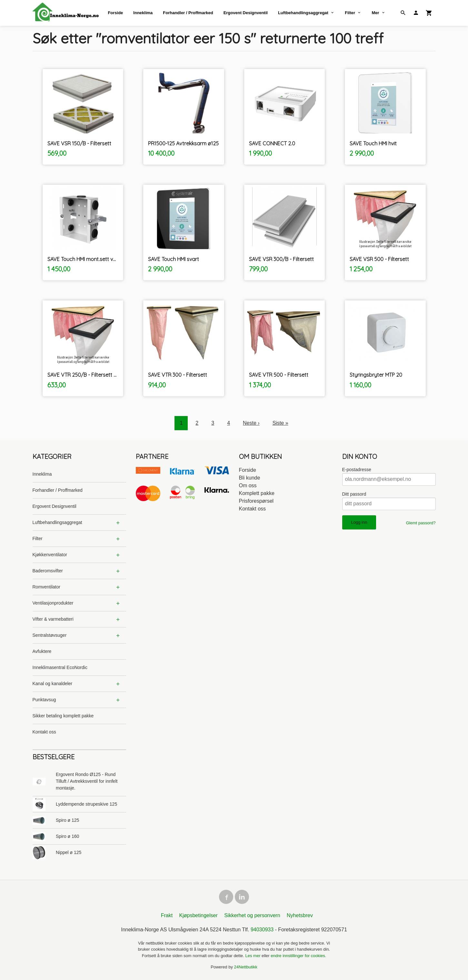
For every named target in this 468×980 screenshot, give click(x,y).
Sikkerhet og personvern (252, 915)
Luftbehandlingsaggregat (303, 13)
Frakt (167, 915)
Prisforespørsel (256, 501)
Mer (375, 13)
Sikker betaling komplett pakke (63, 716)
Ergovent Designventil (246, 13)
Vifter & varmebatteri (53, 619)
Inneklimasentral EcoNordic (60, 667)
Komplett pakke (257, 493)
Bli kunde (250, 478)
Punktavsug (44, 700)
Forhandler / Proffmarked (188, 13)
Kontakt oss (44, 732)
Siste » (280, 423)
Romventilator (46, 587)
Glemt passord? (421, 523)
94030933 (262, 930)
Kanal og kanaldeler (53, 684)
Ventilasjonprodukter (53, 603)
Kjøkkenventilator (50, 555)
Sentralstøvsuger (50, 635)
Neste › (251, 423)
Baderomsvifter (48, 571)
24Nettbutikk (246, 967)
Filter (350, 13)
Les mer (254, 956)
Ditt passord (354, 494)
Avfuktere (42, 651)
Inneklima (143, 13)
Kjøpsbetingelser (199, 915)
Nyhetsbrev (300, 915)
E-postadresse (357, 470)
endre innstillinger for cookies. (298, 956)
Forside (115, 13)
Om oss (248, 485)
